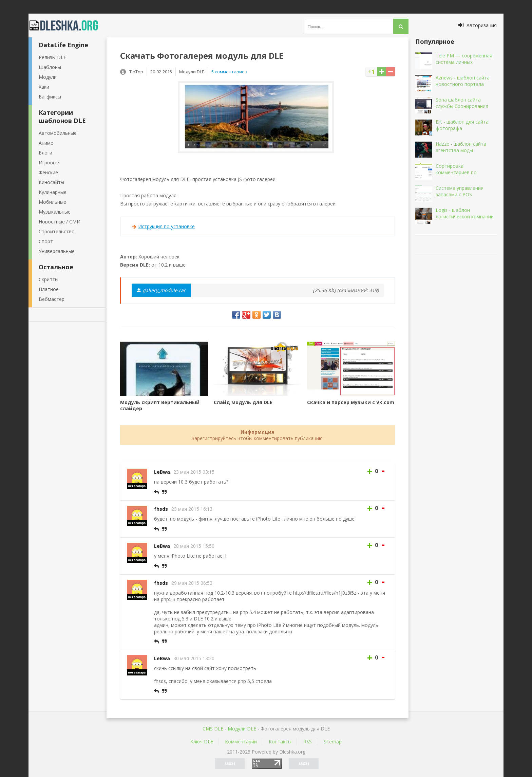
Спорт (46, 241)
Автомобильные (58, 133)
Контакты (280, 742)
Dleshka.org (68, 25)
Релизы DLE (52, 57)
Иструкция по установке (166, 226)
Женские (48, 172)
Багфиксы (50, 97)
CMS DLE (213, 729)
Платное (49, 289)
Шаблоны (50, 67)
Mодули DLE (242, 729)
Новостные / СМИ (60, 222)
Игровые (49, 162)
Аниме (46, 143)
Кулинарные (53, 192)
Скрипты (49, 279)
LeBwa (162, 472)
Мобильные (52, 202)
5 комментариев (229, 72)
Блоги (45, 153)
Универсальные (57, 251)
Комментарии (241, 742)
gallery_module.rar (161, 290)
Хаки (44, 87)
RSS (308, 742)
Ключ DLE (202, 742)
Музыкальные (55, 212)
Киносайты (51, 182)
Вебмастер (52, 299)
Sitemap (333, 742)
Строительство (57, 231)
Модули (48, 77)
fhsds (161, 509)
